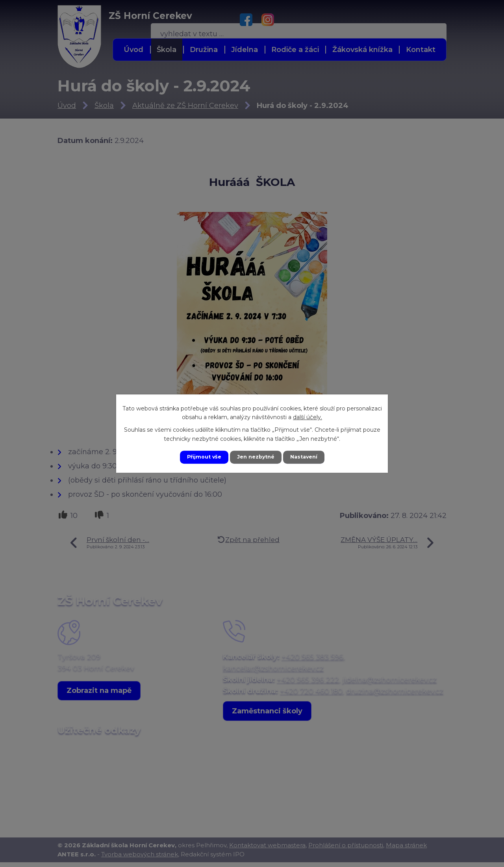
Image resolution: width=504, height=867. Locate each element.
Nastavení (308, 457)
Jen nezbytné (256, 457)
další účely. (308, 416)
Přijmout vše (200, 457)
